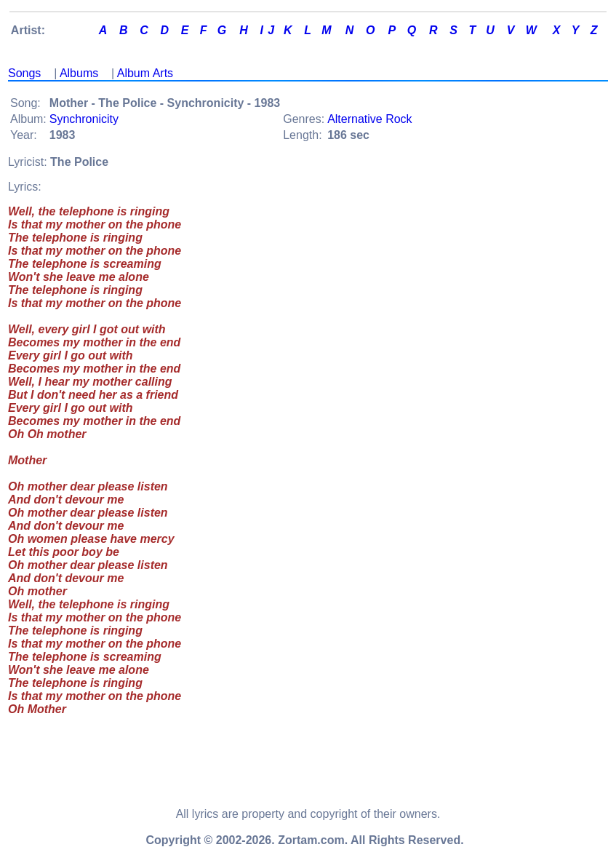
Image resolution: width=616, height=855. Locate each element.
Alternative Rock (370, 119)
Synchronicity (84, 119)
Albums (79, 73)
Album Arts (145, 73)
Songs (24, 73)
